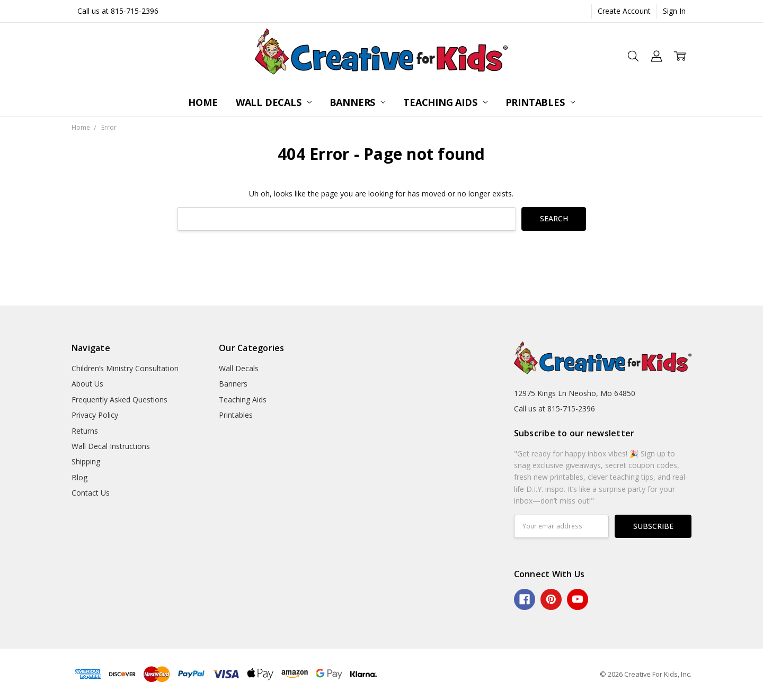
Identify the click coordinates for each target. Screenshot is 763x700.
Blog (79, 477)
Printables (540, 102)
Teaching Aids (445, 102)
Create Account (624, 11)
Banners (358, 102)
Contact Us (91, 493)
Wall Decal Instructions (111, 446)
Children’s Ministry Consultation (125, 368)
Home (203, 102)
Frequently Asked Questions (119, 400)
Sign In (674, 11)
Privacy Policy (95, 415)
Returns (85, 431)
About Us (87, 384)
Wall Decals (274, 102)
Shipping (86, 461)
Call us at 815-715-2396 (118, 11)
